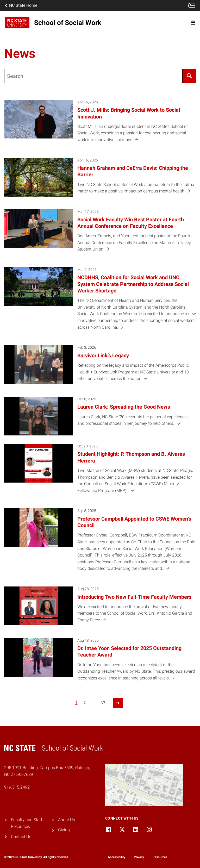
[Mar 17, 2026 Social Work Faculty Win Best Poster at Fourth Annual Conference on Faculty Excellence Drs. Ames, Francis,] (100, 234)
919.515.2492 (17, 787)
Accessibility (117, 857)
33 (103, 703)
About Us (67, 820)
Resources (160, 857)
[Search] (189, 76)
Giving (64, 830)
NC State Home (21, 5)
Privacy (139, 857)
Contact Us (21, 837)
